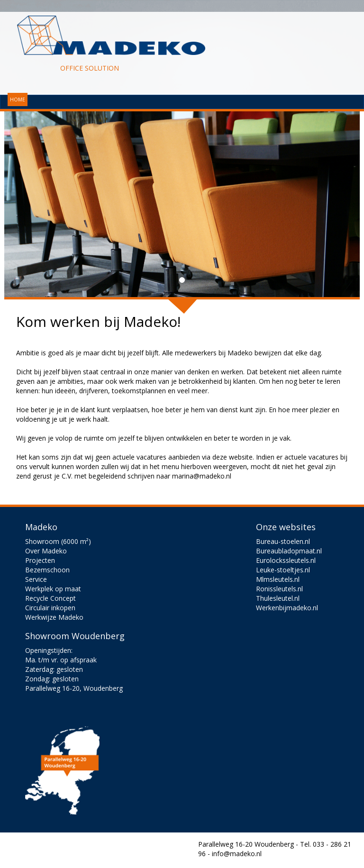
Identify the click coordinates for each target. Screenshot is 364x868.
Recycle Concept (50, 598)
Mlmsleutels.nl (278, 579)
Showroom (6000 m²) (58, 541)
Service (36, 579)
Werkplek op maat (53, 589)
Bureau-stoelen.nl (283, 541)
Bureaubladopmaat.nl (289, 551)
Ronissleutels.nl (279, 589)
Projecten (40, 560)
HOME (18, 99)
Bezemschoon (47, 570)
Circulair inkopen (50, 608)
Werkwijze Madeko (54, 617)
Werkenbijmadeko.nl (287, 608)
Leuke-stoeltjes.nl (283, 570)
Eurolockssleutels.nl (286, 560)
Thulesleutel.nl (278, 598)
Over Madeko (46, 551)
